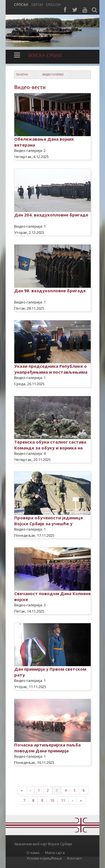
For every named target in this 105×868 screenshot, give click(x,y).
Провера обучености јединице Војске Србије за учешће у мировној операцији (49, 524)
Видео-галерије (53, 75)
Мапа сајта (55, 853)
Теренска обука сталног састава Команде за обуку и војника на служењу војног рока (50, 448)
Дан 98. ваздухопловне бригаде (50, 291)
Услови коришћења (44, 858)
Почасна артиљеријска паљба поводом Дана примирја (47, 748)
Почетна (22, 75)
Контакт (75, 858)
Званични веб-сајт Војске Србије (43, 844)
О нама (33, 853)
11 (63, 800)
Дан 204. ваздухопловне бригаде (51, 215)
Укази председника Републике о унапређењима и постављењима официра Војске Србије (51, 372)
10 (52, 800)
